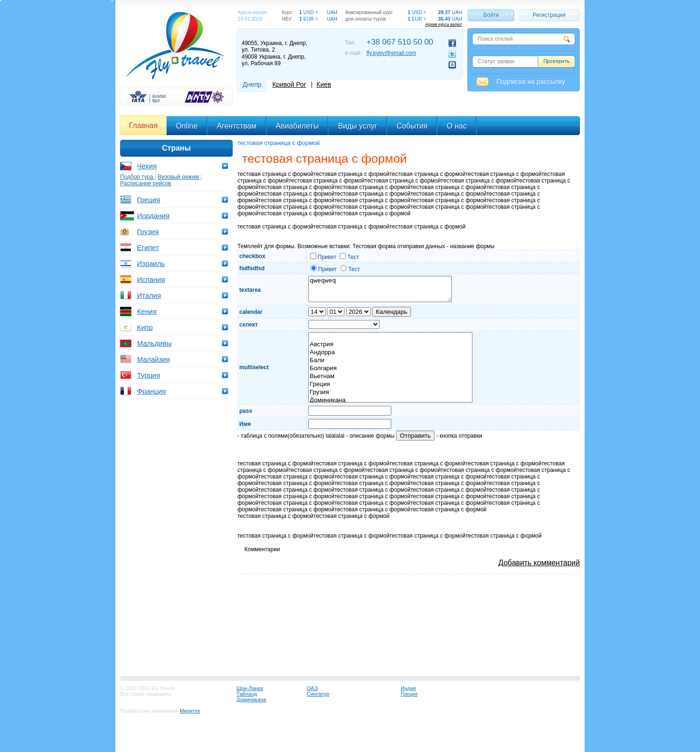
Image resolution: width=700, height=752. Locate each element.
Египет (148, 247)
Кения (147, 311)
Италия (149, 295)
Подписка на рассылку (531, 82)
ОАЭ (312, 688)
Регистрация (549, 15)
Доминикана (390, 400)
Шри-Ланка (250, 688)
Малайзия (153, 359)
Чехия (147, 166)
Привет (323, 257)
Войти (491, 15)
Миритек (190, 711)
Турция (148, 375)
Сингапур (318, 694)
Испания (151, 279)
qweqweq (380, 289)
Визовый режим (179, 177)
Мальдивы (154, 343)
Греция (148, 200)
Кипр (145, 327)
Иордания (153, 216)
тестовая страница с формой (279, 143)
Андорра (390, 353)
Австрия (390, 345)
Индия (408, 688)
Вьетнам (390, 376)
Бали (390, 361)
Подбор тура (137, 177)
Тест (349, 257)
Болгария (390, 368)
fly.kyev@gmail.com (391, 53)
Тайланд (247, 694)
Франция (151, 391)
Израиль (151, 263)
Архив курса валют (444, 24)
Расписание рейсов (146, 183)
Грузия (148, 232)
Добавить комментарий (539, 563)
